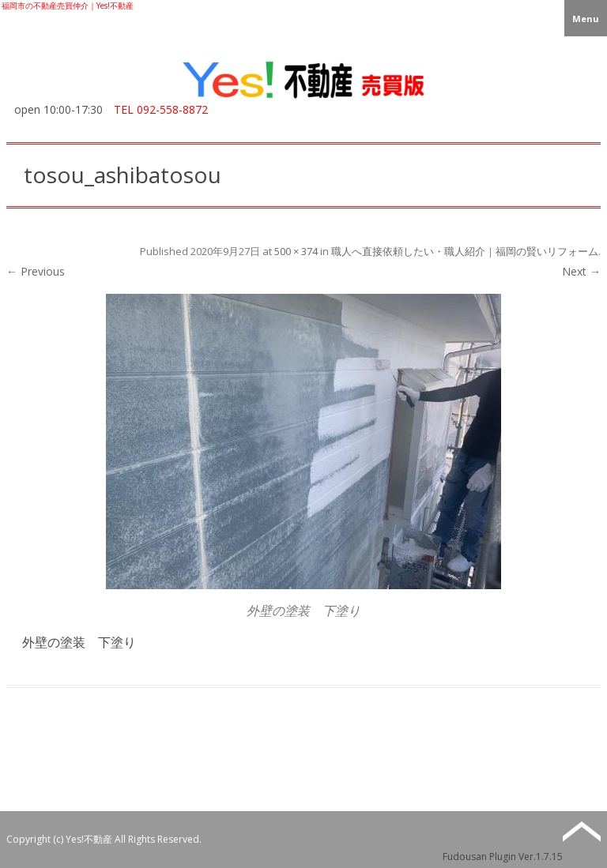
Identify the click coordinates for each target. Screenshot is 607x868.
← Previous (36, 271)
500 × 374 (296, 251)
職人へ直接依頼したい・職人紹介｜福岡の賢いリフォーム (465, 251)
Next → (581, 271)
